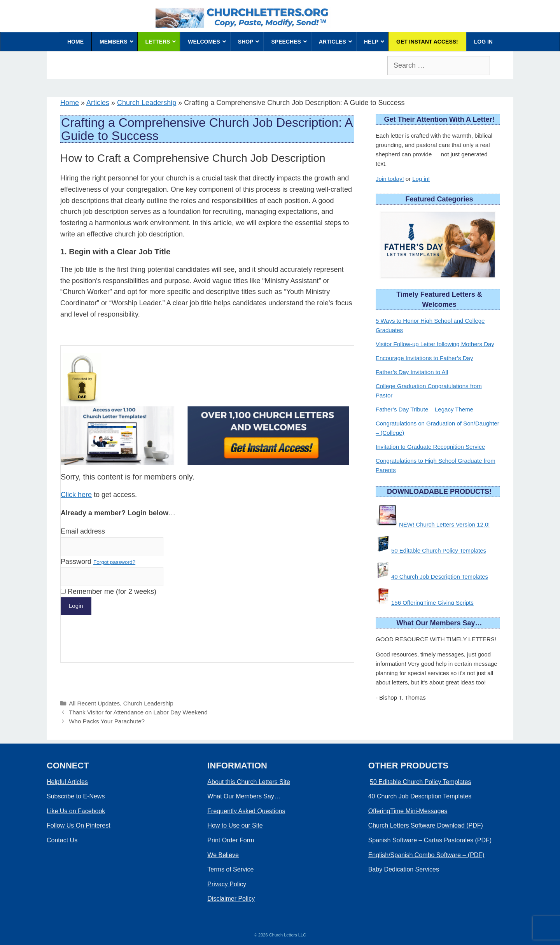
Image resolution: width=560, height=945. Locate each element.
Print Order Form (231, 840)
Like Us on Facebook (76, 811)
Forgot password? (114, 562)
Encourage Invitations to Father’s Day (424, 358)
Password (98, 562)
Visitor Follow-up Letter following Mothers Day (435, 344)
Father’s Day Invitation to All (412, 372)
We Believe (223, 855)
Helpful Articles (67, 782)
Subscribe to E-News (76, 796)
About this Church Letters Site (249, 782)
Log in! (421, 179)
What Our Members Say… (244, 796)
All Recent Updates (94, 703)
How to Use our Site (235, 825)
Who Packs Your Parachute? (107, 721)
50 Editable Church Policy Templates (439, 550)
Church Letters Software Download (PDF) (426, 825)
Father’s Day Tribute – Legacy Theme (424, 409)
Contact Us (62, 840)
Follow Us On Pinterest (79, 825)
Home (70, 103)
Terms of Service (230, 869)
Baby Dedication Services (405, 869)
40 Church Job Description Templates (440, 577)
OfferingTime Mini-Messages (408, 811)
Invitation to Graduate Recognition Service (430, 447)
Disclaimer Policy (231, 899)
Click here (76, 495)
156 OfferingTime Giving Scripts (432, 603)
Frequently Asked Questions (246, 811)
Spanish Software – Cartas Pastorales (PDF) (430, 840)
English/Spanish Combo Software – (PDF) (426, 855)
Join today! (390, 179)
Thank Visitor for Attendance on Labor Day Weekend (138, 712)
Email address (83, 531)
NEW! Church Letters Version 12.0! (444, 524)
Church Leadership (147, 103)
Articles (98, 103)
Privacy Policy (227, 884)
